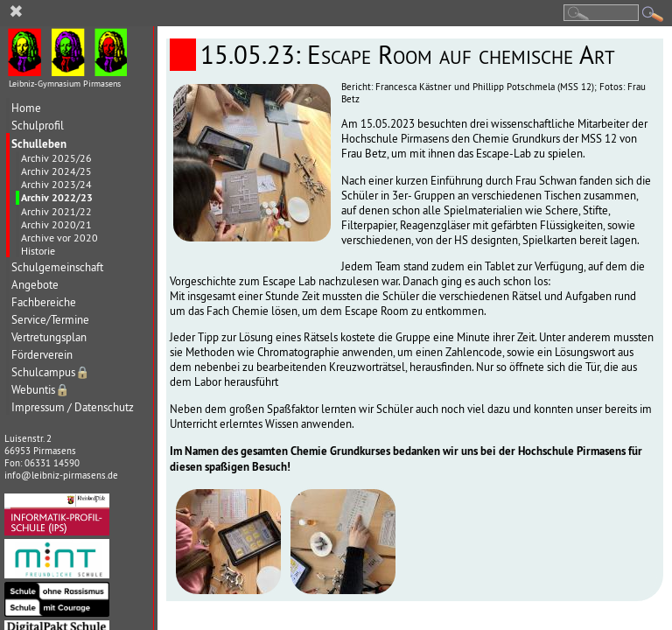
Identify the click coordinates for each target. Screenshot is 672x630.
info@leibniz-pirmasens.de (61, 475)
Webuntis (41, 390)
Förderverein (42, 355)
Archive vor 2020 (59, 238)
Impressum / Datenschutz (73, 407)
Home (26, 108)
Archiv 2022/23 (57, 198)
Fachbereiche (44, 302)
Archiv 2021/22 (56, 211)
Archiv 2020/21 (56, 224)
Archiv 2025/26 (56, 158)
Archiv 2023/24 (56, 184)
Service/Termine (50, 320)
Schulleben (39, 143)
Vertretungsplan (49, 337)
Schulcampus (51, 372)
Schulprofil (38, 126)
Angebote (35, 285)
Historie (38, 251)
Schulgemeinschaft (57, 267)
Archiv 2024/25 (56, 171)
